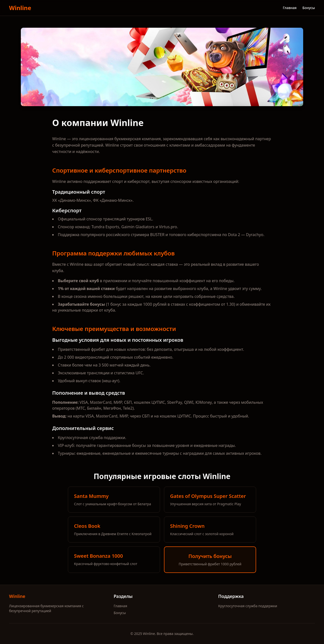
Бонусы (309, 8)
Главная (290, 8)
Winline (20, 8)
